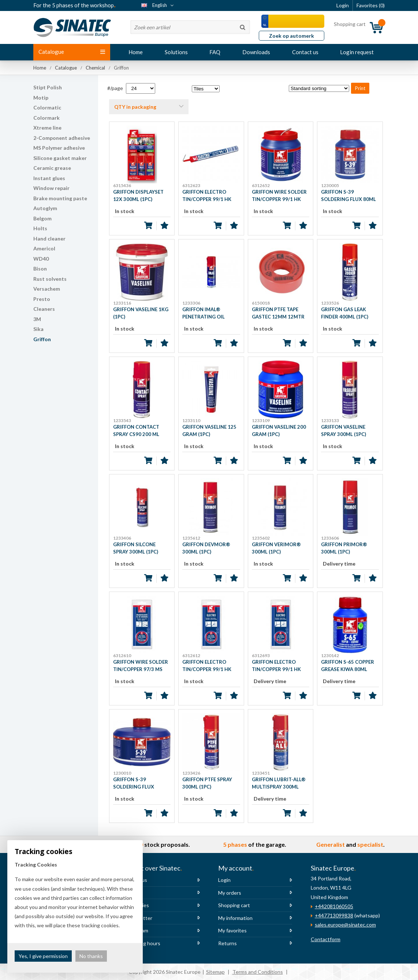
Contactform (326, 939)
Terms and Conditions (258, 972)
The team (137, 930)
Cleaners (44, 309)
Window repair (51, 188)
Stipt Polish (48, 87)
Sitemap (215, 972)
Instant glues (49, 178)
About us (137, 880)
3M (37, 319)
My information (235, 918)
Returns (227, 943)
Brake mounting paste (60, 198)
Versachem (47, 289)
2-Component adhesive (62, 138)
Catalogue (72, 52)
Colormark (46, 118)
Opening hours (143, 943)
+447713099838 (334, 915)
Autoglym (45, 208)
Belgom (42, 218)
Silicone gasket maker (60, 158)
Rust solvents (50, 279)
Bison (40, 269)
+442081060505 (334, 906)
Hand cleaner (49, 239)
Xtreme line (47, 128)
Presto (42, 299)
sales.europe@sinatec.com (345, 925)
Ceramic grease (52, 168)
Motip (41, 98)
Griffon (42, 339)
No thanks (91, 956)
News (133, 893)
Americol (44, 248)
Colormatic (47, 107)
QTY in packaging (135, 107)
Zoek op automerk (292, 36)
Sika (38, 329)
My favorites (232, 930)
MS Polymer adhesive (59, 148)
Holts (40, 228)
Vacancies (137, 905)
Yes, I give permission (43, 956)
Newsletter (139, 918)
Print (360, 88)
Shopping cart (234, 905)
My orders (230, 893)
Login (224, 880)
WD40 (41, 259)
